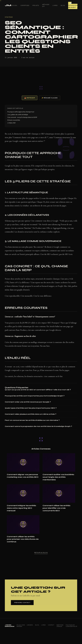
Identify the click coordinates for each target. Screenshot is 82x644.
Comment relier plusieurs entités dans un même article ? (31, 414)
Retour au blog (41, 554)
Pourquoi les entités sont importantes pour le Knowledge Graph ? (35, 396)
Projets (36, 5)
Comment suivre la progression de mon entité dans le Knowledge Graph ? (38, 426)
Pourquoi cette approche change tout (21, 112)
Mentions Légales (60, 626)
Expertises (25, 5)
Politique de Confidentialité (71, 626)
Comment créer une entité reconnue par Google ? (28, 402)
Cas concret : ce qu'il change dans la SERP (22, 117)
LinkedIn (30, 625)
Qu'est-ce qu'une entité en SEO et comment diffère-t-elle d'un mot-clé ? (38, 390)
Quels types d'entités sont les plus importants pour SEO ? (31, 408)
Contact (51, 625)
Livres (55, 5)
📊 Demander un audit (73, 5)
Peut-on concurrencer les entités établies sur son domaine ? (32, 420)
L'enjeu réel (11, 123)
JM (8, 5)
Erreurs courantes (14, 120)
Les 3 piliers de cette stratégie (18, 115)
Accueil (14, 5)
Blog (63, 5)
